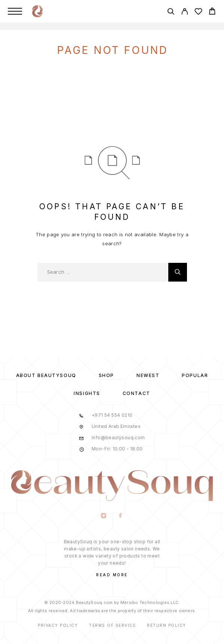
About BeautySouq (46, 375)
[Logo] (37, 11)
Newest (148, 375)
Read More (112, 575)
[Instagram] (104, 516)
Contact (136, 393)
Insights (87, 393)
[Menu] (15, 11)
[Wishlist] (198, 13)
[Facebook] (121, 516)
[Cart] (212, 12)
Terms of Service (112, 625)
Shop (106, 375)
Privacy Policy (58, 625)
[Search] (171, 13)
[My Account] (185, 13)
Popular (195, 375)
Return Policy (167, 625)
